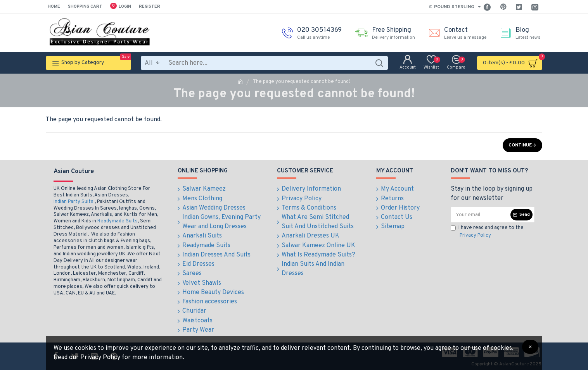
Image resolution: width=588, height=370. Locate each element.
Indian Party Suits (73, 202)
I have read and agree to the (487, 232)
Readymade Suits (118, 221)
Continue (520, 145)
